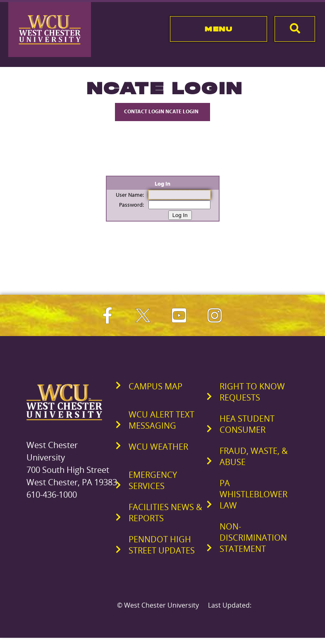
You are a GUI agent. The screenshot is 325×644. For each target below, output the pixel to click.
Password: (131, 205)
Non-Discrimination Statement (253, 538)
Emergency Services (153, 480)
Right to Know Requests (252, 392)
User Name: (130, 195)
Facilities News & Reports (165, 513)
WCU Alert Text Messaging (161, 420)
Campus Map (155, 386)
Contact (162, 111)
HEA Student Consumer (247, 424)
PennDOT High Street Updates (162, 545)
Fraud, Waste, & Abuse (254, 456)
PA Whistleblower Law (253, 494)
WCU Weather (158, 447)
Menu (219, 29)
